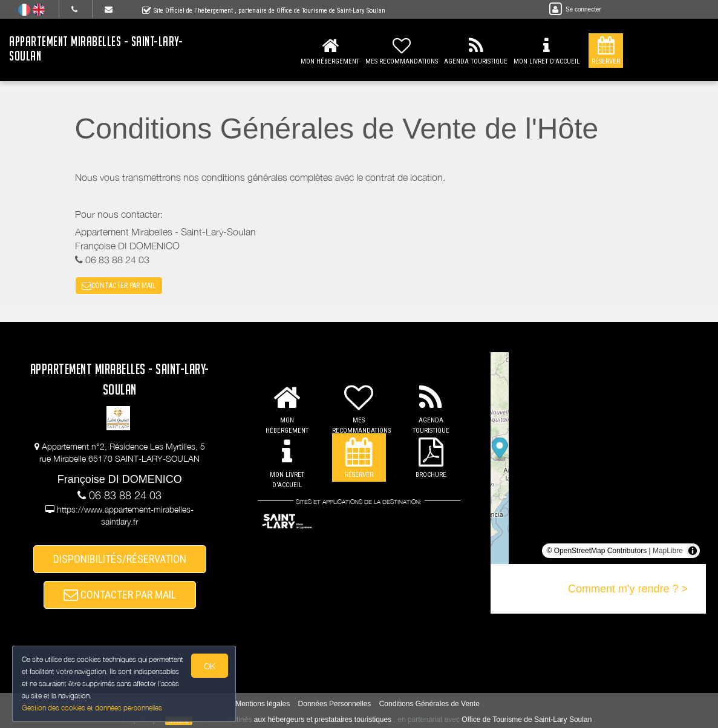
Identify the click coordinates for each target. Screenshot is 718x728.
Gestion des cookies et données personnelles (92, 708)
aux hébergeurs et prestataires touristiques (323, 720)
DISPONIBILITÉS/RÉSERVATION (120, 559)
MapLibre (668, 551)
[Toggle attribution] (693, 551)
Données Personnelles (335, 704)
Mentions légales (263, 704)
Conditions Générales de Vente (429, 704)
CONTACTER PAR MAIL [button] (119, 286)
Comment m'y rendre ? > (628, 589)
